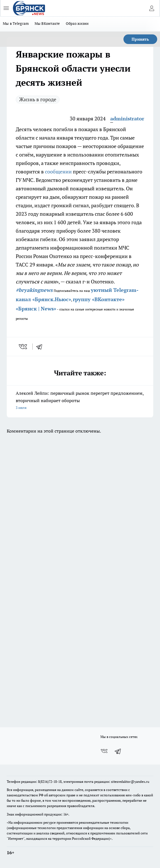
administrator (127, 118)
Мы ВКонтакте (47, 23)
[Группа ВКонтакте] (104, 751)
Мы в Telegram (16, 23)
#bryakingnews (34, 290)
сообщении (58, 171)
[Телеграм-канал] (118, 751)
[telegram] (41, 347)
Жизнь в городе (38, 99)
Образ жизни (77, 23)
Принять (140, 39)
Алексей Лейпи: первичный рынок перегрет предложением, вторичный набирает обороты (80, 401)
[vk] (23, 347)
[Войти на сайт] (152, 8)
